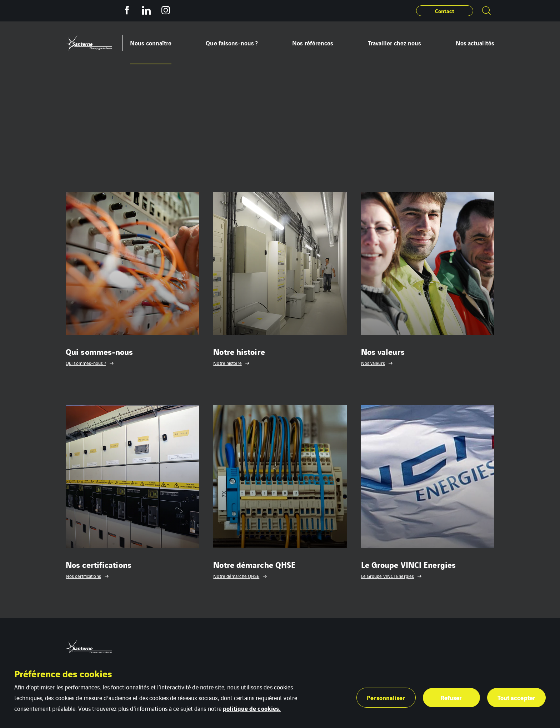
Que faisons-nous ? (232, 43)
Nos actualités (475, 43)
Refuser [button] (451, 697)
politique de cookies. (252, 708)
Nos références (313, 43)
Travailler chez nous (395, 43)
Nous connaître (151, 43)
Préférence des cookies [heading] (63, 673)
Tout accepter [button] (516, 697)
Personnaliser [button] (386, 697)
